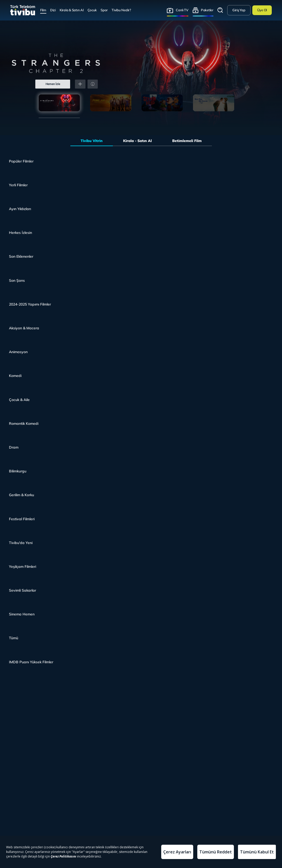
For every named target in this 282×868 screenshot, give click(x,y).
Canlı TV (182, 10)
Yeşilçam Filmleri (23, 566)
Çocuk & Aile (19, 400)
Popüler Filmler (21, 161)
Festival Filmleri (22, 519)
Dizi (53, 10)
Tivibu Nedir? (121, 10)
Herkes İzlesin (20, 232)
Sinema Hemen (22, 614)
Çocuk (92, 10)
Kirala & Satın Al (72, 10)
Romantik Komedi (24, 423)
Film (43, 10)
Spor (104, 10)
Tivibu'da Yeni (21, 543)
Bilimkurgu (18, 471)
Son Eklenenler (21, 256)
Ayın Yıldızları (20, 209)
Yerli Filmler (18, 185)
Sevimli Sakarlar (23, 590)
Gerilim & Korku (21, 495)
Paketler (207, 10)
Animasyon (18, 352)
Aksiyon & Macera (24, 328)
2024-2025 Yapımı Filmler (30, 304)
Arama (220, 10)
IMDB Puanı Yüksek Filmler (31, 662)
